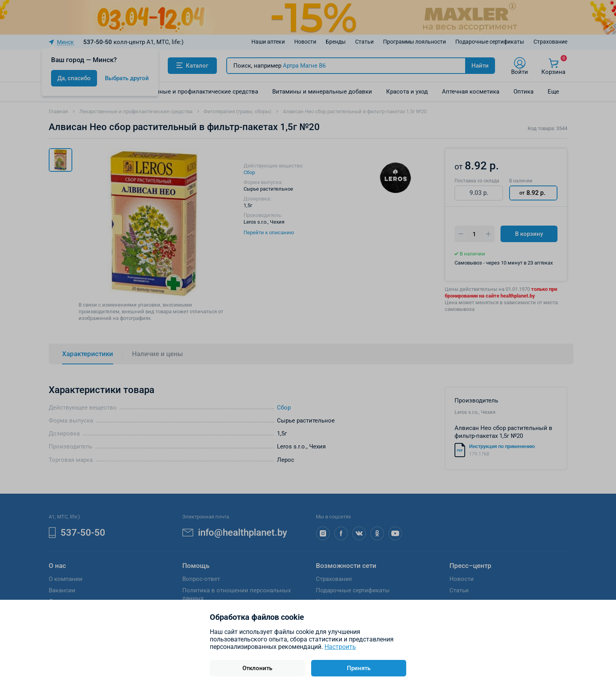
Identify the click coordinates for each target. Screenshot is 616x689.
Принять (359, 668)
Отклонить (257, 668)
